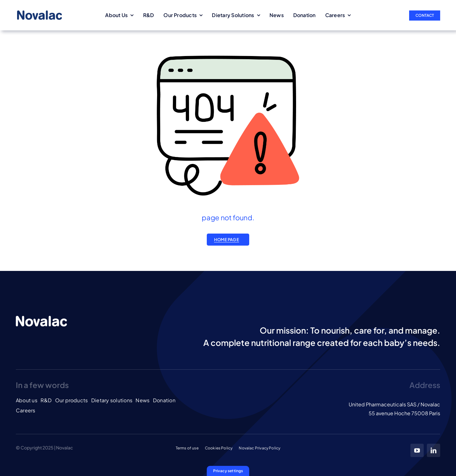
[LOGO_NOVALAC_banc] (41, 318)
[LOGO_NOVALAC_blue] (40, 13)
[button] (228, 471)
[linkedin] (434, 450)
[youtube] (417, 450)
